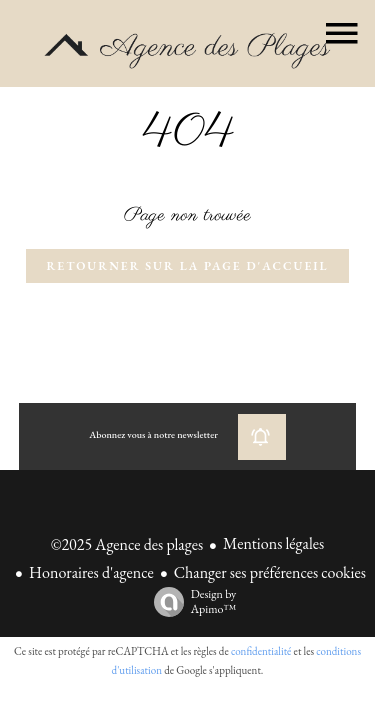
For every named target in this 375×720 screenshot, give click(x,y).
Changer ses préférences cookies (270, 572)
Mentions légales (273, 543)
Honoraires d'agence (91, 572)
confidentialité (261, 651)
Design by (190, 601)
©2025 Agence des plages (127, 544)
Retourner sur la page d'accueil (187, 266)
